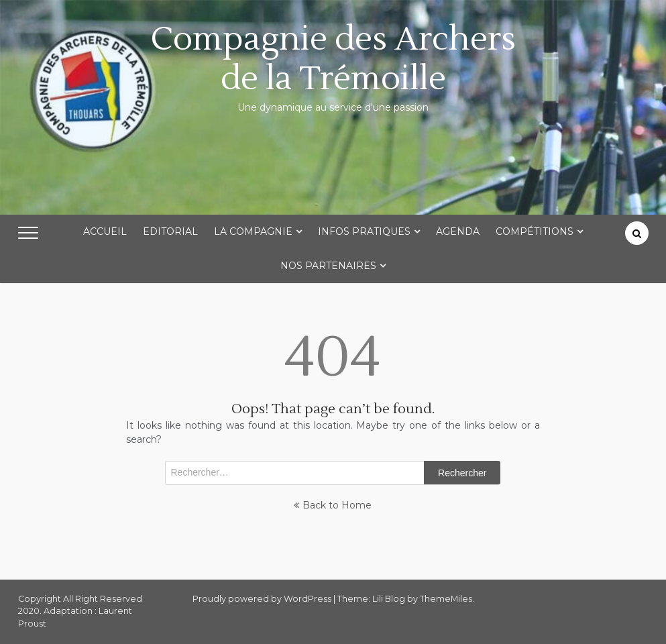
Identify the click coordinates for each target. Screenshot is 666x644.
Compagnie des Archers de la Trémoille (333, 59)
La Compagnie (253, 231)
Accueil (105, 231)
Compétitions (535, 231)
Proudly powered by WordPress (263, 599)
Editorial (170, 231)
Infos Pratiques (364, 231)
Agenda (458, 231)
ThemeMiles (446, 599)
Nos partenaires (328, 266)
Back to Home (333, 505)
